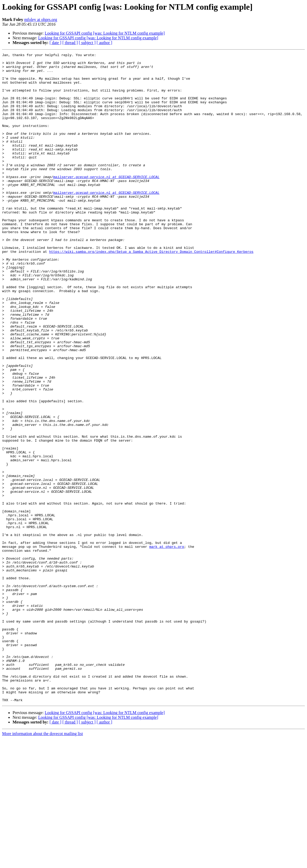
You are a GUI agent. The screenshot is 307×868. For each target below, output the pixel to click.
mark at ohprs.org (167, 646)
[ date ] (55, 43)
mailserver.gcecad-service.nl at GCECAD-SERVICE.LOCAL (106, 202)
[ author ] (105, 43)
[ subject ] (87, 43)
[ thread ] (70, 43)
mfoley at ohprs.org (40, 20)
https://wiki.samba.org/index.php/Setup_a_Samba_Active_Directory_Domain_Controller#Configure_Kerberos (151, 292)
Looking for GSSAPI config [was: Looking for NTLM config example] (105, 33)
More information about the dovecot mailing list (42, 863)
